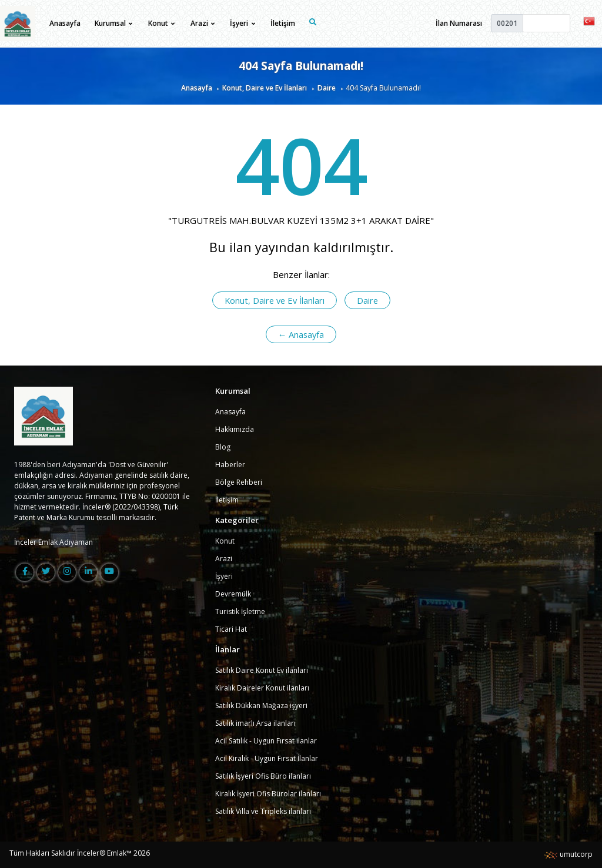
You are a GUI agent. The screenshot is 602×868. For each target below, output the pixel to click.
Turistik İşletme (240, 611)
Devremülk (233, 594)
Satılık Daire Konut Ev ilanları (262, 670)
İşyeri (224, 576)
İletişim (283, 23)
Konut (225, 541)
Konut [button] (161, 23)
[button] (589, 20)
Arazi (224, 559)
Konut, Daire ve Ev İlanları (265, 88)
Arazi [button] (203, 23)
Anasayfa (65, 23)
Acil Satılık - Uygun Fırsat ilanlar (266, 741)
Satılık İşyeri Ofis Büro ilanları (263, 776)
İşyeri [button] (242, 23)
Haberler (230, 465)
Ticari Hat (231, 629)
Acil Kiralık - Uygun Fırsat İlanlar (267, 758)
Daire (327, 88)
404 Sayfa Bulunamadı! (301, 66)
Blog (223, 447)
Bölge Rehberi (239, 482)
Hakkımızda (235, 429)
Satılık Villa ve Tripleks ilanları (263, 811)
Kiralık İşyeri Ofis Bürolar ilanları (268, 794)
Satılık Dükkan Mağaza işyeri (261, 706)
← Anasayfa (301, 334)
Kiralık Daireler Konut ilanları (262, 688)
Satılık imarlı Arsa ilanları (255, 723)
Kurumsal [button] (113, 23)
